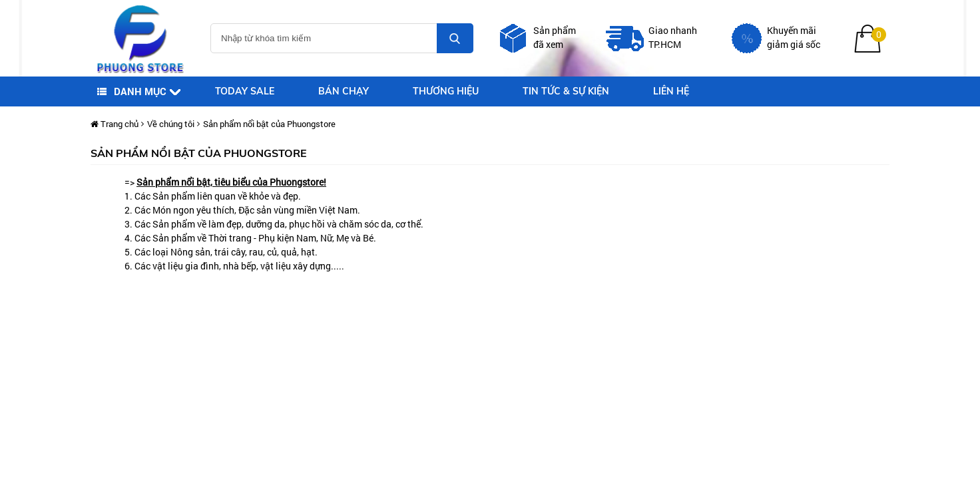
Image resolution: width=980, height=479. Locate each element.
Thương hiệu (446, 91)
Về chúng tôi (171, 124)
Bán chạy (344, 91)
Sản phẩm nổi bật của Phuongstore (269, 124)
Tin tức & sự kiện (566, 91)
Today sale (245, 91)
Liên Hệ (671, 91)
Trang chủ (115, 124)
